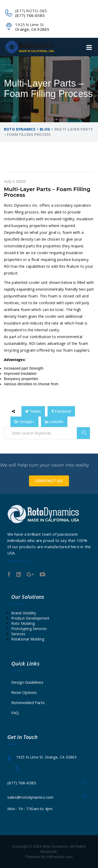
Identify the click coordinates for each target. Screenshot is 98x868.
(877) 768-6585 (22, 783)
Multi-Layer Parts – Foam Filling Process (47, 192)
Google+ (24, 422)
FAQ (15, 713)
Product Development (30, 618)
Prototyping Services (29, 629)
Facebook (61, 411)
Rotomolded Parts (28, 702)
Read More (19, 561)
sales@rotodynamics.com (30, 797)
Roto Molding (23, 623)
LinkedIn (54, 422)
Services (18, 634)
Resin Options (24, 692)
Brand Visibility (24, 613)
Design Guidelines (27, 682)
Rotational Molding (28, 639)
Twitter (33, 411)
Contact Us (49, 481)
